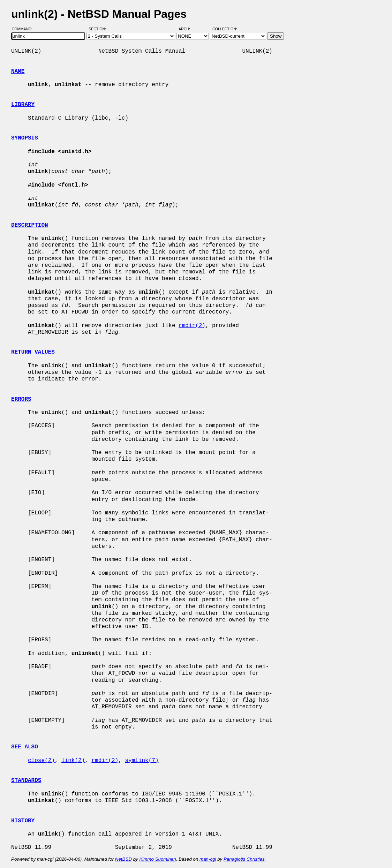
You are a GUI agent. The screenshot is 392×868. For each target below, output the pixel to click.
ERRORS (21, 399)
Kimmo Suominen (157, 859)
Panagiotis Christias (244, 859)
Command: (24, 29)
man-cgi (208, 859)
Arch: (187, 29)
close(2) (41, 761)
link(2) (73, 761)
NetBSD (123, 859)
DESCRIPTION (30, 225)
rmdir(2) (192, 326)
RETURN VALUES (33, 352)
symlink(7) (142, 761)
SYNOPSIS (25, 138)
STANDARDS (26, 780)
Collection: (225, 29)
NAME (18, 71)
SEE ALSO (25, 747)
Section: (99, 29)
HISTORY (23, 821)
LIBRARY (23, 105)
